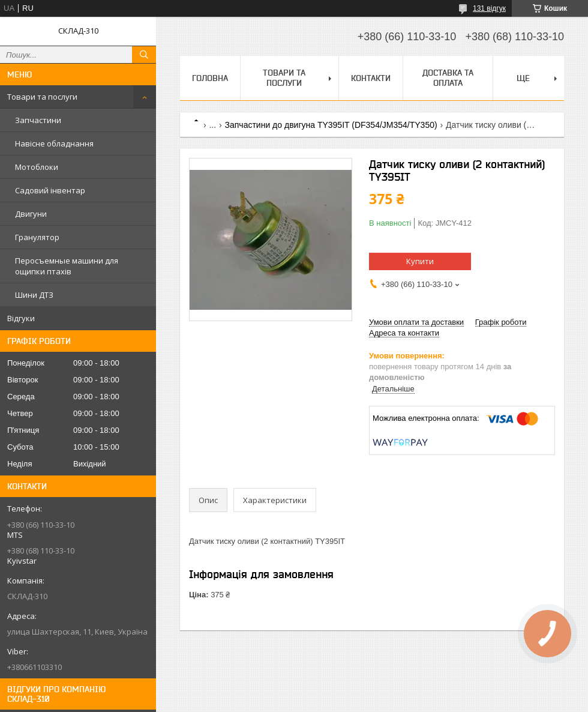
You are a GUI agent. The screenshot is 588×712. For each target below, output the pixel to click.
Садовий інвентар (50, 190)
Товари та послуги (42, 97)
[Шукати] (144, 55)
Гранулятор (37, 237)
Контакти (371, 78)
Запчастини (38, 120)
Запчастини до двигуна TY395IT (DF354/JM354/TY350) (331, 125)
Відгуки (21, 318)
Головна (210, 78)
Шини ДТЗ (34, 295)
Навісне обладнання (54, 143)
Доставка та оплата (448, 78)
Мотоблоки (37, 167)
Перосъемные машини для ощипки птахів (67, 266)
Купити (420, 261)
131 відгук (489, 8)
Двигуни (31, 214)
